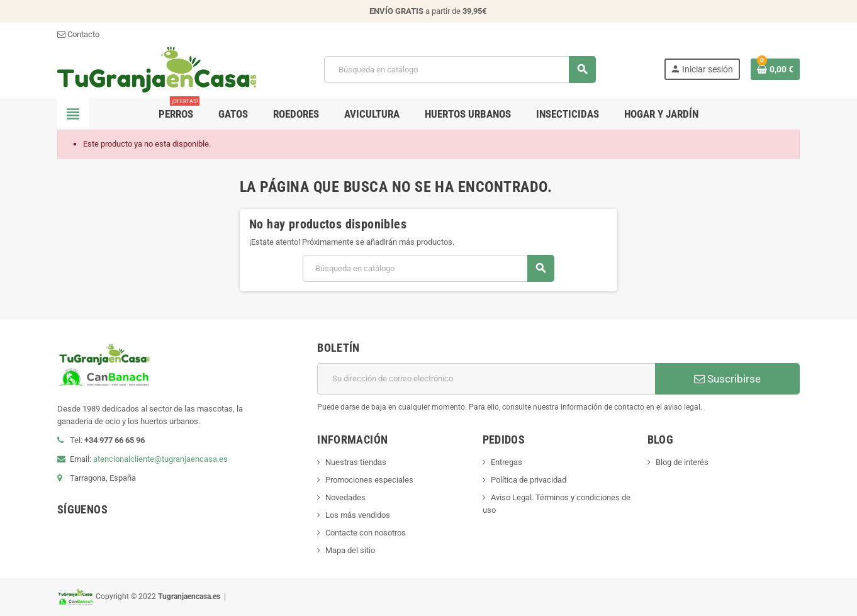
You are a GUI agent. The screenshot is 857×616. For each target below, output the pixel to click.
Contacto (78, 34)
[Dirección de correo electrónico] (486, 379)
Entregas (507, 462)
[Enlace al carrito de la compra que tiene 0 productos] (775, 69)
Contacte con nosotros (366, 533)
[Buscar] (459, 70)
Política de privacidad (529, 480)
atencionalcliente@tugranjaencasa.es (160, 459)
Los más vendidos (358, 515)
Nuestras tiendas (356, 462)
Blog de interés (682, 462)
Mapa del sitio (350, 550)
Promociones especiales (369, 480)
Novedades (345, 497)
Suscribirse (727, 379)
